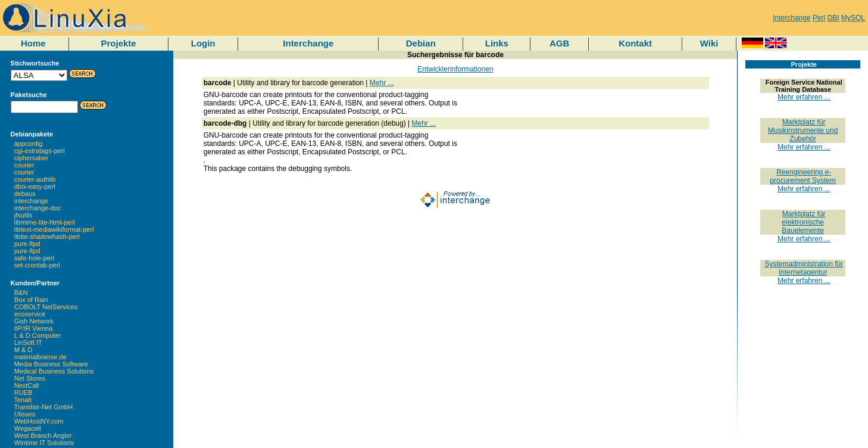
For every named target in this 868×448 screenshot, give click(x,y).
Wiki (709, 43)
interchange (32, 201)
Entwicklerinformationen (455, 69)
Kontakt (635, 43)
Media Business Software (51, 364)
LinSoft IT (28, 343)
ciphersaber (31, 158)
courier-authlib (35, 179)
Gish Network (34, 321)
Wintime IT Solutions (44, 443)
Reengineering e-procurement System (803, 176)
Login (203, 43)
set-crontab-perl (37, 265)
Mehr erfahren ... (804, 97)
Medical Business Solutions (54, 371)
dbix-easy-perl (35, 186)
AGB (559, 43)
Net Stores (30, 378)
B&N (21, 293)
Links (497, 43)
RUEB (24, 393)
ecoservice (30, 314)
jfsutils (24, 215)
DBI (833, 18)
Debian (421, 43)
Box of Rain (31, 300)
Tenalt (23, 400)
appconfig (29, 144)
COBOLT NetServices (46, 307)
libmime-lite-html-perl (45, 222)
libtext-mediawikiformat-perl (54, 229)
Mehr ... (382, 83)
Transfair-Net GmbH (44, 407)
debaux (25, 194)
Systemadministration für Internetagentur (804, 268)
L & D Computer (38, 335)
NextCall (27, 385)
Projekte (118, 43)
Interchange (791, 18)
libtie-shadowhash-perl (47, 237)
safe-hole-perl (34, 258)
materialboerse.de (40, 357)
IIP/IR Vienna (34, 328)
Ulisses (25, 414)
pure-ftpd (27, 244)
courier (24, 165)
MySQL (853, 18)
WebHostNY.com (39, 421)
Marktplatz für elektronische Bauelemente (803, 222)
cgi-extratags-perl (40, 151)
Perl (819, 18)
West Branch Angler (43, 435)
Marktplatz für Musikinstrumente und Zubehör (803, 130)
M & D (24, 350)
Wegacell (28, 428)
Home (33, 43)
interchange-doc (38, 208)
